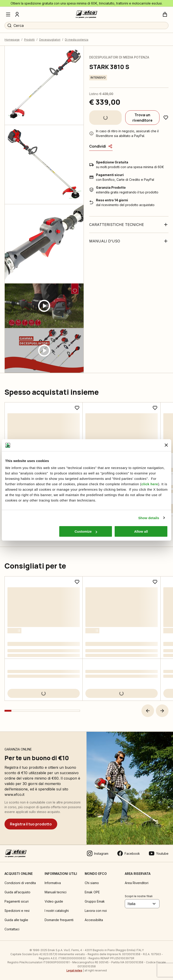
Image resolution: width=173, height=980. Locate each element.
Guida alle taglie (16, 920)
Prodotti (29, 40)
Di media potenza (77, 40)
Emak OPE (92, 892)
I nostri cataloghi (57, 911)
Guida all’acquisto (17, 892)
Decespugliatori (50, 40)
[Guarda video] (44, 306)
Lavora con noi (96, 911)
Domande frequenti (59, 920)
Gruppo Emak (95, 901)
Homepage (12, 40)
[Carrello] (165, 14)
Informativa (53, 883)
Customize (86, 531)
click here (150, 484)
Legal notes (74, 970)
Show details (149, 518)
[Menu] (8, 14)
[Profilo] (17, 14)
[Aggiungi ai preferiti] (166, 118)
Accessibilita (94, 920)
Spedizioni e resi (17, 911)
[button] (148, 711)
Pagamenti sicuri (17, 901)
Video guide (54, 901)
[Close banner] (166, 445)
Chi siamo (92, 883)
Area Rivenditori (137, 883)
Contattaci (12, 929)
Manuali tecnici (56, 892)
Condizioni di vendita (20, 883)
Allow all (141, 531)
